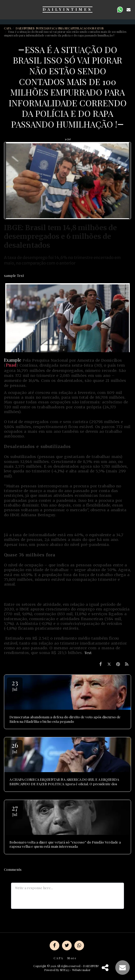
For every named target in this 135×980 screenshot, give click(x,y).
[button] (6, 9)
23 (15, 685)
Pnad (11, 365)
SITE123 (64, 970)
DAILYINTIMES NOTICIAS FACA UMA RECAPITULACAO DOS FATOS (60, 28)
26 (15, 747)
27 (15, 810)
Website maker (81, 970)
